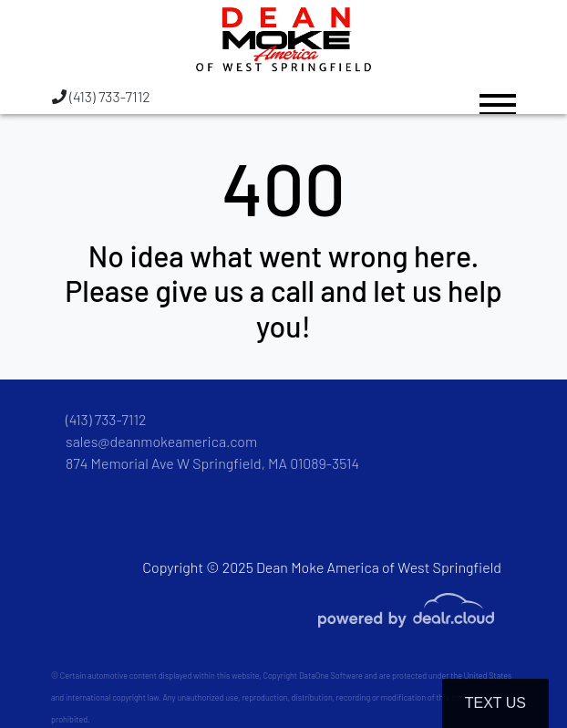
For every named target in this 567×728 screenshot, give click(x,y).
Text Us (495, 703)
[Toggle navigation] (498, 96)
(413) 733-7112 (101, 96)
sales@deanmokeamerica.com (161, 441)
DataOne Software (331, 676)
